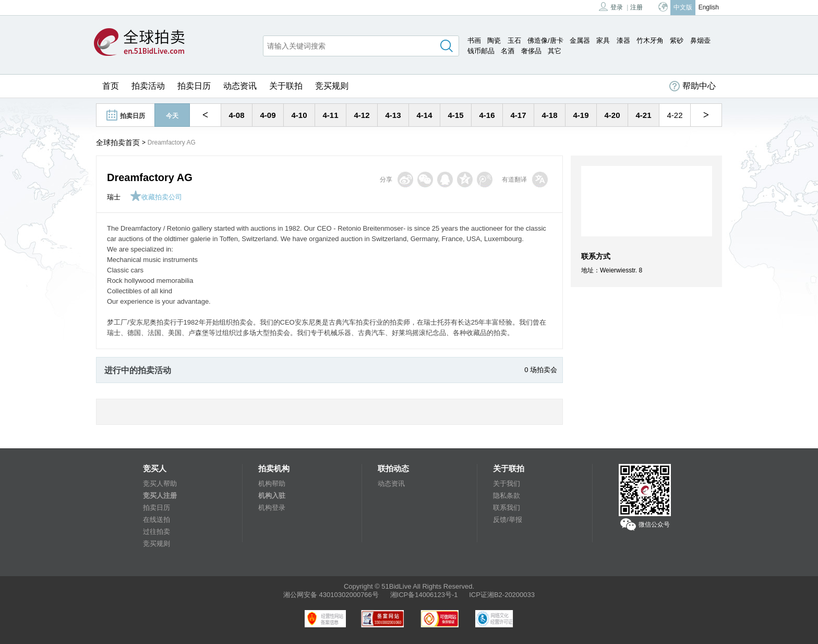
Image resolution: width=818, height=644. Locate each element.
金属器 (580, 40)
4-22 (675, 115)
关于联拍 (286, 86)
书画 (474, 40)
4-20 (612, 115)
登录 (611, 7)
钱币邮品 (481, 51)
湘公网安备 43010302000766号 (331, 595)
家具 (603, 40)
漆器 (623, 40)
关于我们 (507, 484)
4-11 (330, 115)
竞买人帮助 (160, 484)
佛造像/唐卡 (545, 40)
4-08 (236, 115)
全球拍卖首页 (118, 142)
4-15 (455, 115)
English (709, 7)
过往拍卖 (157, 532)
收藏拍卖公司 (156, 197)
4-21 (643, 115)
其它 (555, 51)
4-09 (268, 115)
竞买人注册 (160, 496)
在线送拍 (157, 520)
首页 (111, 86)
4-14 (424, 115)
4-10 (299, 115)
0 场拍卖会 (541, 370)
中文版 (683, 7)
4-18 (549, 115)
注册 (636, 7)
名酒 (508, 51)
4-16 (487, 115)
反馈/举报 (508, 520)
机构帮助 (272, 484)
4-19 (581, 115)
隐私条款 (507, 496)
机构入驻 (272, 496)
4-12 (362, 115)
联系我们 (507, 508)
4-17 (518, 115)
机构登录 (272, 508)
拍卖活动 (148, 86)
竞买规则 (332, 86)
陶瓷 (494, 40)
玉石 (514, 40)
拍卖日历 (194, 86)
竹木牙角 (650, 40)
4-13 (393, 115)
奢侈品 (531, 51)
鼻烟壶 (700, 40)
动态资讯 (240, 86)
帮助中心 (693, 86)
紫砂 (677, 40)
